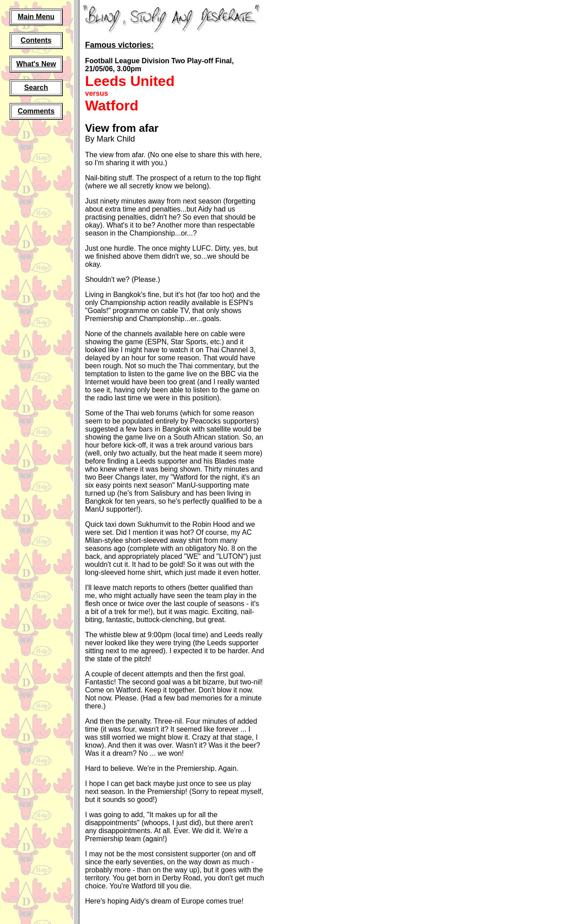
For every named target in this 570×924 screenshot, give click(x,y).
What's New (36, 64)
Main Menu (36, 17)
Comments (36, 111)
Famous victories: (119, 45)
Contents (36, 40)
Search (36, 88)
